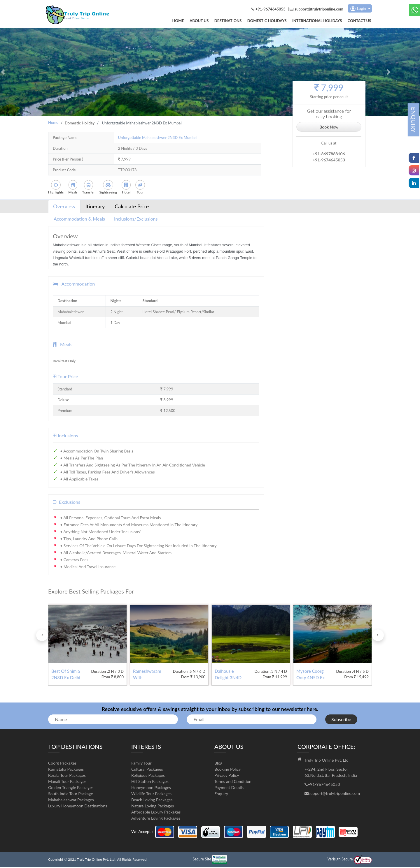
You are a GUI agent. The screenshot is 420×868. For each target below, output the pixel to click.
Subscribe (341, 720)
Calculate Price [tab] (132, 207)
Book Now (329, 127)
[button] (3, 73)
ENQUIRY (414, 120)
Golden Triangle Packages (71, 788)
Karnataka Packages (66, 770)
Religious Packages (148, 776)
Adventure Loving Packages (156, 819)
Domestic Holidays (271, 21)
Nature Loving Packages (153, 807)
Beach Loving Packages (152, 801)
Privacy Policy (227, 776)
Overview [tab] (64, 207)
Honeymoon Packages (151, 788)
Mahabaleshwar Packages (71, 801)
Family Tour (141, 764)
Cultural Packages (147, 770)
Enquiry (221, 794)
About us (206, 21)
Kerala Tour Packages (67, 776)
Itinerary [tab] (95, 207)
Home (187, 21)
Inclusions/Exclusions (136, 220)
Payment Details (229, 788)
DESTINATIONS (234, 21)
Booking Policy (228, 770)
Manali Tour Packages (67, 782)
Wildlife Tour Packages (151, 794)
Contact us (360, 21)
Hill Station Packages (150, 782)
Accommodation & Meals (79, 220)
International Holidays (319, 21)
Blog (218, 764)
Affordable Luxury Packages (156, 813)
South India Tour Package (71, 794)
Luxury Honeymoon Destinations (78, 807)
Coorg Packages (62, 764)
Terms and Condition (233, 782)
